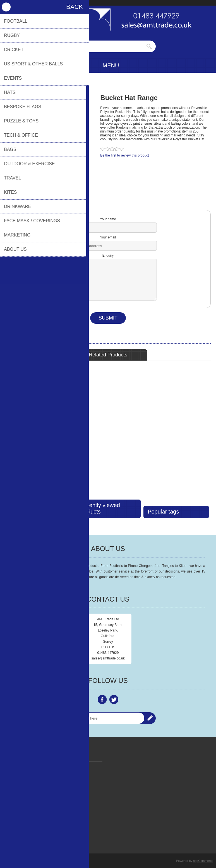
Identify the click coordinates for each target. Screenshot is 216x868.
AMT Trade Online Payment (58, 814)
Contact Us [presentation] (22, 200)
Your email (108, 237)
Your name (108, 219)
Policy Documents (58, 782)
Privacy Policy (58, 771)
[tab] (22, 199)
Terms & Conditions (58, 824)
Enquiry (108, 256)
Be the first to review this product (124, 155)
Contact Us (58, 793)
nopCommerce (203, 861)
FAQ (58, 803)
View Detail (40, 466)
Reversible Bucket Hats (40, 372)
